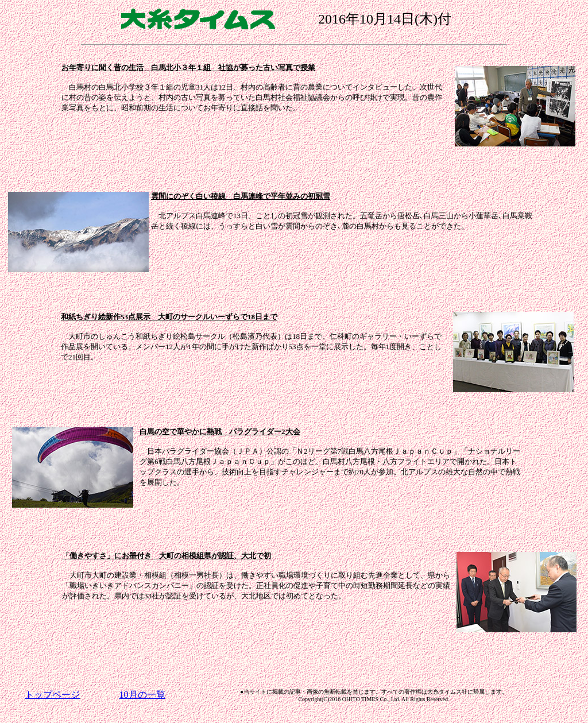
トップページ (52, 695)
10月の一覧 (142, 695)
